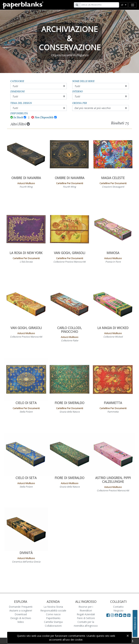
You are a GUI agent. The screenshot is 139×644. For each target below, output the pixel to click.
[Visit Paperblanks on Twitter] (121, 615)
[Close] (128, 636)
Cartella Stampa (53, 622)
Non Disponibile (42, 118)
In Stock (17, 118)
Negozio (118, 610)
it (123, 5)
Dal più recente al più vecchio (92, 108)
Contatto (118, 607)
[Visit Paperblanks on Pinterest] (129, 615)
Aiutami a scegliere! (21, 610)
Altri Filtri (20, 124)
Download (21, 614)
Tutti (15, 86)
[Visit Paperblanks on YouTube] (117, 615)
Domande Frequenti (21, 607)
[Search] (99, 5)
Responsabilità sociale (53, 610)
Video (21, 622)
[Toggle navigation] (132, 5)
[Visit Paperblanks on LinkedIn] (125, 615)
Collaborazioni (53, 626)
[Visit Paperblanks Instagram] (112, 615)
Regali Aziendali (86, 614)
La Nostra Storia (53, 607)
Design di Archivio (21, 618)
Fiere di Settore (86, 618)
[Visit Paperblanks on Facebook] (108, 615)
